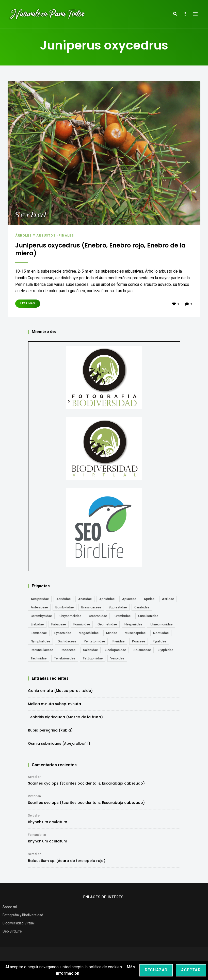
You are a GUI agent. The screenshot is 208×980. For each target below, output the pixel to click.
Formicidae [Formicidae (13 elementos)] (82, 626)
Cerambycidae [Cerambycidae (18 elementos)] (41, 618)
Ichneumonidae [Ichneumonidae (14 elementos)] (161, 626)
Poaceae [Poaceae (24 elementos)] (139, 643)
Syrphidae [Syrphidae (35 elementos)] (166, 652)
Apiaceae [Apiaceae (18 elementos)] (129, 601)
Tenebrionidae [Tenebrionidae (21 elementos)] (65, 660)
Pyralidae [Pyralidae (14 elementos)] (159, 643)
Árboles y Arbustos (36, 235)
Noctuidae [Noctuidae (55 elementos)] (161, 635)
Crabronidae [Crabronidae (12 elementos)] (98, 618)
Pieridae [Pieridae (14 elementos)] (118, 643)
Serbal (33, 779)
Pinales (68, 235)
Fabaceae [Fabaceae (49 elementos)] (59, 626)
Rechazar (156, 970)
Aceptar (191, 970)
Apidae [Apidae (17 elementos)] (149, 601)
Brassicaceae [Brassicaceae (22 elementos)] (91, 609)
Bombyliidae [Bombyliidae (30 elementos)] (65, 609)
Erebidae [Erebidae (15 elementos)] (37, 626)
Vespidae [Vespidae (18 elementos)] (117, 660)
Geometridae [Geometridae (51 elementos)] (107, 626)
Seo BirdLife (12, 933)
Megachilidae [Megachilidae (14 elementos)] (89, 635)
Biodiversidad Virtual (19, 925)
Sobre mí (10, 909)
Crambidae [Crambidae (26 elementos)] (123, 618)
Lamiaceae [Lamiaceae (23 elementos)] (39, 635)
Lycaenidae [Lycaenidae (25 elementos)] (63, 635)
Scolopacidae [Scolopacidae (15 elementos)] (116, 652)
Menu (195, 14)
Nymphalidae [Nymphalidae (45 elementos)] (40, 643)
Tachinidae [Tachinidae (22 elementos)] (39, 660)
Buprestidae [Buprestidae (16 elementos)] (118, 609)
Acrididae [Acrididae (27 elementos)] (63, 601)
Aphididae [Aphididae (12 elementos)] (107, 601)
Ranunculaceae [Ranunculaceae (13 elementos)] (42, 652)
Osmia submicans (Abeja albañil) (59, 745)
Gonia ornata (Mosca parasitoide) (60, 692)
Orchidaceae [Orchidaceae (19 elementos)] (67, 643)
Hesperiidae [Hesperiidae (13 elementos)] (133, 626)
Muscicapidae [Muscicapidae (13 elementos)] (135, 635)
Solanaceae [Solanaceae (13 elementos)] (142, 652)
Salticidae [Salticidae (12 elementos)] (90, 652)
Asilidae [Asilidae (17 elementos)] (168, 601)
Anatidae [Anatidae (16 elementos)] (85, 601)
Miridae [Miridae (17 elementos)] (112, 635)
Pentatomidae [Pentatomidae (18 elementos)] (94, 643)
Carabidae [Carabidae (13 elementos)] (142, 609)
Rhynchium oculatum (47, 824)
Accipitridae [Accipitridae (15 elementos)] (40, 601)
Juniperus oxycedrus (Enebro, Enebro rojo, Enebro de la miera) (92, 250)
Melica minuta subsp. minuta (54, 706)
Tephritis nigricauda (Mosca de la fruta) (65, 719)
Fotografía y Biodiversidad (23, 917)
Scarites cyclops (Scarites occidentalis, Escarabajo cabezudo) (86, 785)
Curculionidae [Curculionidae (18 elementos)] (148, 618)
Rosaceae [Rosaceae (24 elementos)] (68, 652)
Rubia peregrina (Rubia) (50, 732)
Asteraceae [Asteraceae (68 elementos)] (39, 609)
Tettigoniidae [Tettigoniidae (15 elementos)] (93, 660)
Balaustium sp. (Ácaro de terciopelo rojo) (67, 862)
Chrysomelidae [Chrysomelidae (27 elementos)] (70, 618)
